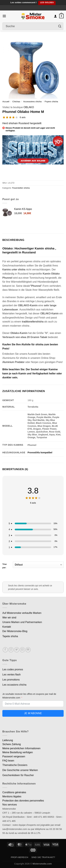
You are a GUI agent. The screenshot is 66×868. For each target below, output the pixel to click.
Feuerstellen (18, 188)
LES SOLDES (47, 2)
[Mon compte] (55, 16)
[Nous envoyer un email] (22, 650)
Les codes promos (13, 669)
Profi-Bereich (20, 857)
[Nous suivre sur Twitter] (17, 650)
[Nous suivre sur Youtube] (28, 650)
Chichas (16, 102)
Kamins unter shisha (14, 270)
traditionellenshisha (33, 322)
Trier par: (33, 565)
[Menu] (4, 16)
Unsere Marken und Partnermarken (22, 622)
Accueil (6, 102)
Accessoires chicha (32, 102)
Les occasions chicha (14, 685)
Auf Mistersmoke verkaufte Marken (22, 613)
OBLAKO (29, 107)
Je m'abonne (33, 713)
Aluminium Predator (13, 362)
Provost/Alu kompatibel (40, 452)
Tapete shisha (10, 636)
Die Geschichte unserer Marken (20, 770)
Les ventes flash (12, 675)
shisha (27, 188)
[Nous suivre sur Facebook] (5, 650)
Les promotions (11, 680)
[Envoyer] (60, 26)
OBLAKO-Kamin (49, 313)
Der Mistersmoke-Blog (15, 631)
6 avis (23, 117)
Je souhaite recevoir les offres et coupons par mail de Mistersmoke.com (29, 696)
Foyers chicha (51, 102)
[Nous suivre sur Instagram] (11, 650)
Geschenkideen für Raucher (18, 775)
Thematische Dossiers (15, 765)
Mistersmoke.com (42, 864)
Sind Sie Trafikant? (43, 857)
